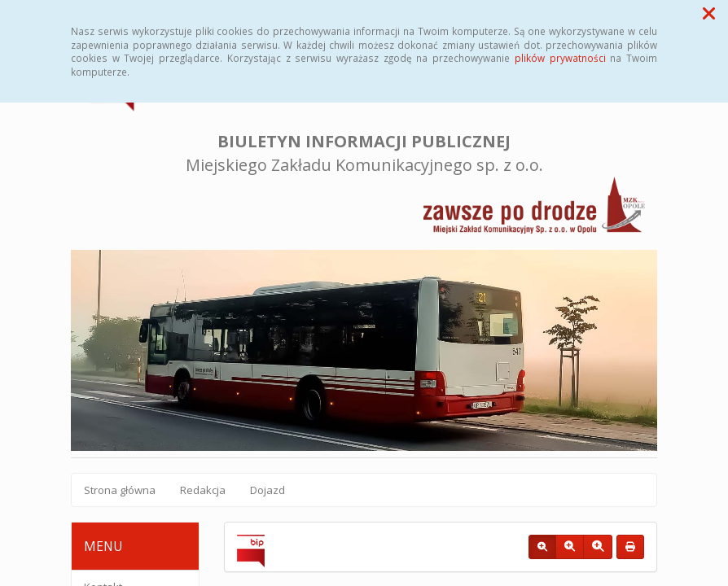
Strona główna (120, 490)
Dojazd (268, 490)
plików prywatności (560, 58)
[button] (709, 13)
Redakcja (203, 490)
